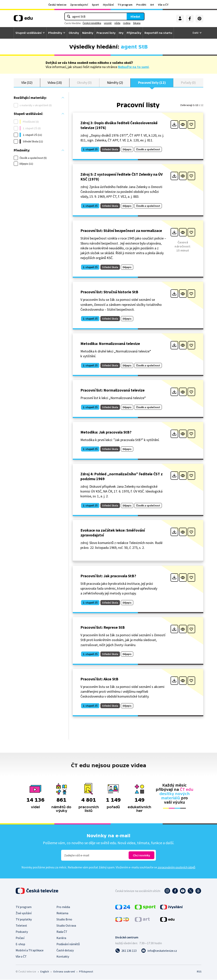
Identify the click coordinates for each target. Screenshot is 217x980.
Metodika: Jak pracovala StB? (106, 432)
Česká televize (57, 5)
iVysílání (108, 5)
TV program (125, 5)
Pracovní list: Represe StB (103, 628)
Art (152, 5)
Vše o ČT (163, 5)
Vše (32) (27, 83)
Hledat (135, 16)
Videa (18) (55, 83)
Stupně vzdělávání (29, 33)
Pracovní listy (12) (152, 83)
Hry (121, 33)
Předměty (55, 33)
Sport (95, 5)
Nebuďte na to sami (133, 67)
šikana (137, 23)
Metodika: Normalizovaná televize (110, 344)
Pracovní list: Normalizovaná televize (113, 390)
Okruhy (74, 33)
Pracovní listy (106, 33)
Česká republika (92, 23)
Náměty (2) (115, 83)
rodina (127, 23)
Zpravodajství (79, 5)
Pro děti (141, 5)
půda (117, 23)
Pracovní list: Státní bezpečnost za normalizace (121, 231)
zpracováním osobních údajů (176, 868)
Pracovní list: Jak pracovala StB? (108, 576)
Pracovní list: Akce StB (99, 679)
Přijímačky (134, 33)
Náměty (88, 33)
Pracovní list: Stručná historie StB (109, 292)
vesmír (108, 23)
